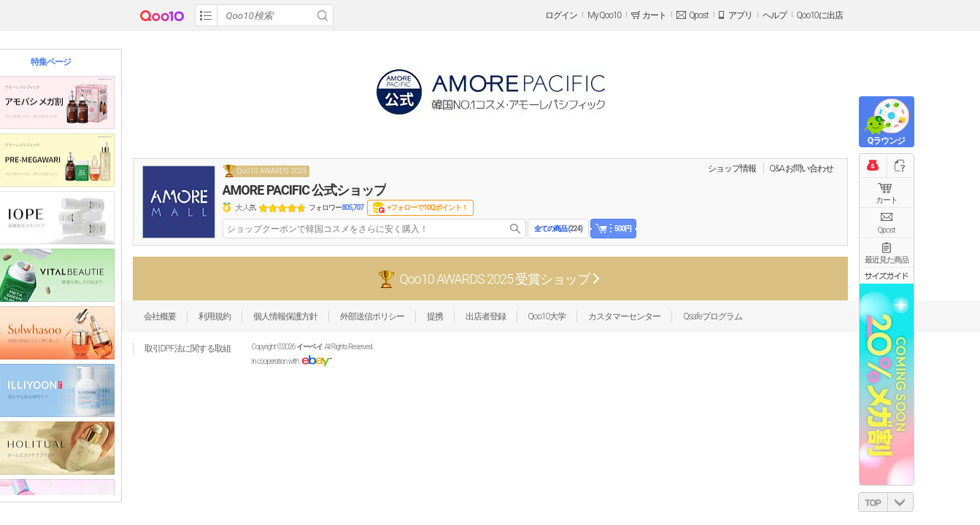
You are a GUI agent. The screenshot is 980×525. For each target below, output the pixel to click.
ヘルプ (775, 15)
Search (323, 15)
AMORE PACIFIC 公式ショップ (305, 190)
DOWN (900, 502)
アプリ (740, 15)
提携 (435, 316)
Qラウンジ (886, 141)
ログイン (561, 15)
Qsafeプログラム (713, 316)
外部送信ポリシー (372, 316)
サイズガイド (887, 276)
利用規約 (215, 316)
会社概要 (160, 316)
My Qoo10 (604, 15)
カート (887, 200)
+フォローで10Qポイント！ (428, 207)
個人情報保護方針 (285, 316)
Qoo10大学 (547, 316)
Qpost (698, 15)
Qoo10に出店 (820, 15)
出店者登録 (486, 316)
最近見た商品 (887, 260)
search (515, 229)
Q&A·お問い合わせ (802, 168)
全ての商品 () (558, 229)
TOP (872, 503)
